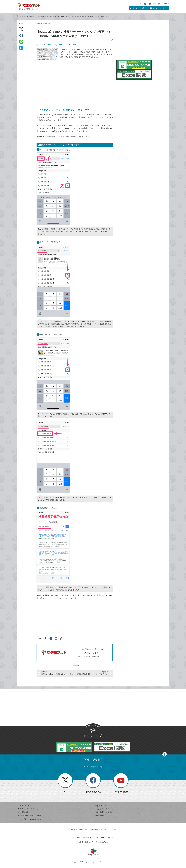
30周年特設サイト (26, 812)
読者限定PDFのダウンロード (30, 816)
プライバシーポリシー (78, 830)
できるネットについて (161, 4)
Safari (69, 44)
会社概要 (94, 830)
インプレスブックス (85, 842)
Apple (24, 17)
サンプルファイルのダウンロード (31, 819)
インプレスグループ (109, 830)
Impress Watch (103, 842)
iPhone (32, 17)
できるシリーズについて (28, 809)
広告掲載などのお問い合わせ (106, 812)
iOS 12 (62, 44)
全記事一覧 (100, 816)
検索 (75, 44)
